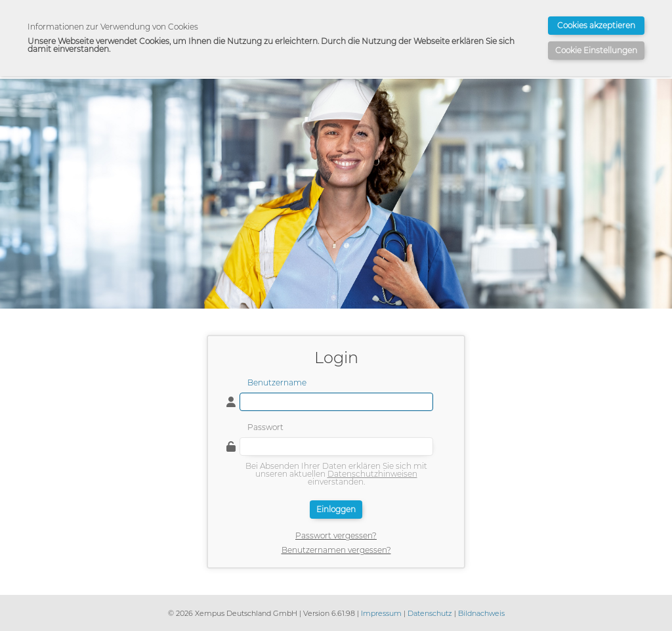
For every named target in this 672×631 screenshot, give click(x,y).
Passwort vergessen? (336, 536)
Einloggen (336, 509)
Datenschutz (430, 613)
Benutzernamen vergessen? (336, 550)
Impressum (381, 613)
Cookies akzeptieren (596, 25)
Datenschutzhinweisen (372, 474)
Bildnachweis (481, 613)
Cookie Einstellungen (596, 50)
